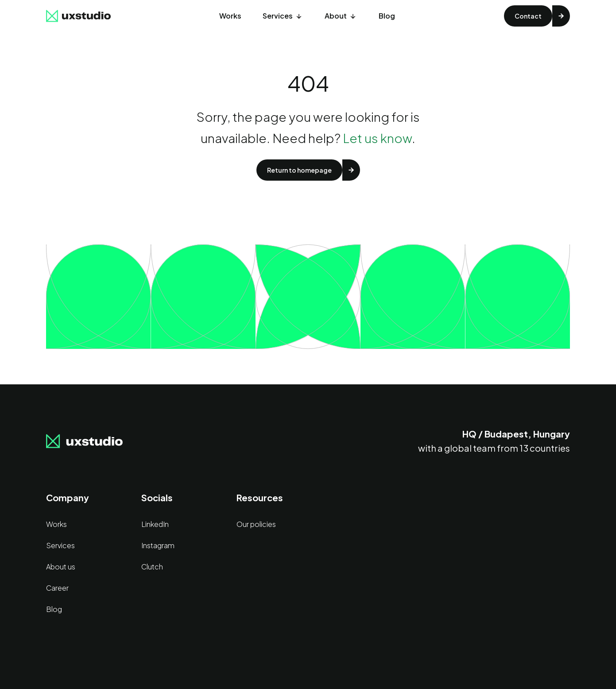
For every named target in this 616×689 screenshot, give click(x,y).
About (336, 16)
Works (230, 16)
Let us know (377, 138)
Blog (387, 16)
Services (278, 16)
